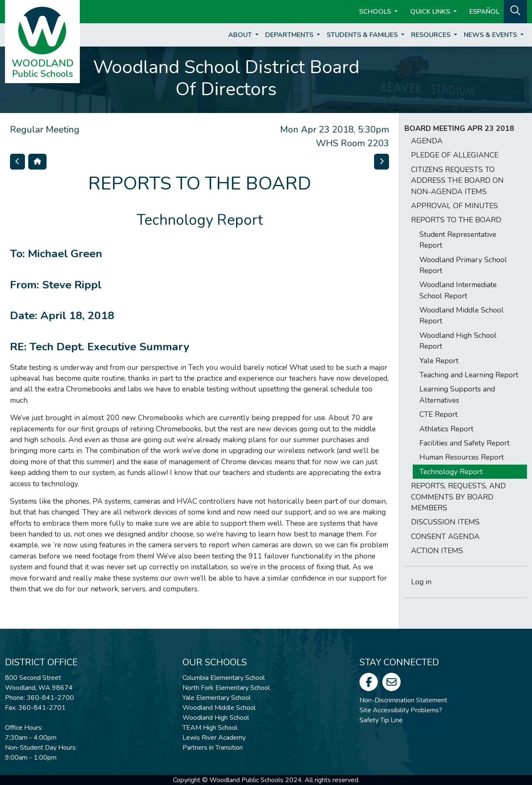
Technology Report (451, 472)
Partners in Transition (213, 748)
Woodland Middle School (219, 708)
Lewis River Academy (214, 738)
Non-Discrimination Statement (403, 700)
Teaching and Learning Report (469, 375)
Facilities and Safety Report (464, 443)
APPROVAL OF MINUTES (454, 206)
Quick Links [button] (431, 12)
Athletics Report (446, 429)
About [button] (241, 35)
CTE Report (438, 414)
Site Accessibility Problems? (401, 710)
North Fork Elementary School (226, 688)
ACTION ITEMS (437, 551)
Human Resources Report (462, 457)
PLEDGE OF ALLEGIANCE (455, 155)
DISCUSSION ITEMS (445, 522)
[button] (515, 11)
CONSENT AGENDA (445, 536)
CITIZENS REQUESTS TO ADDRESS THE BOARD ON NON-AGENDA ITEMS (457, 181)
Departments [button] (290, 35)
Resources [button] (432, 35)
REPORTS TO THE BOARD (456, 220)
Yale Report (439, 361)
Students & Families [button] (363, 35)
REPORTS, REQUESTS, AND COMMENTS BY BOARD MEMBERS (458, 497)
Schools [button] (376, 12)
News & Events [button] (491, 35)
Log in (421, 582)
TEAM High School (210, 728)
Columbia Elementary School (224, 678)
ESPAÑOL (484, 12)
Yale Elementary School (217, 698)
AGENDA (427, 141)
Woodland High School (216, 718)
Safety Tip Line (381, 720)
